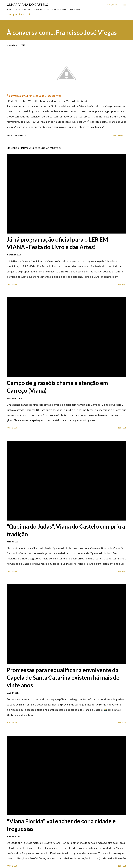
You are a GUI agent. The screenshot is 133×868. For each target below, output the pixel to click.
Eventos (22, 135)
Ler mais (122, 284)
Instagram (13, 14)
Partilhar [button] (118, 135)
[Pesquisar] (112, 5)
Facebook (25, 14)
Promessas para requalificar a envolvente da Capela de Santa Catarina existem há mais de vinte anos (63, 678)
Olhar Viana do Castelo (28, 5)
